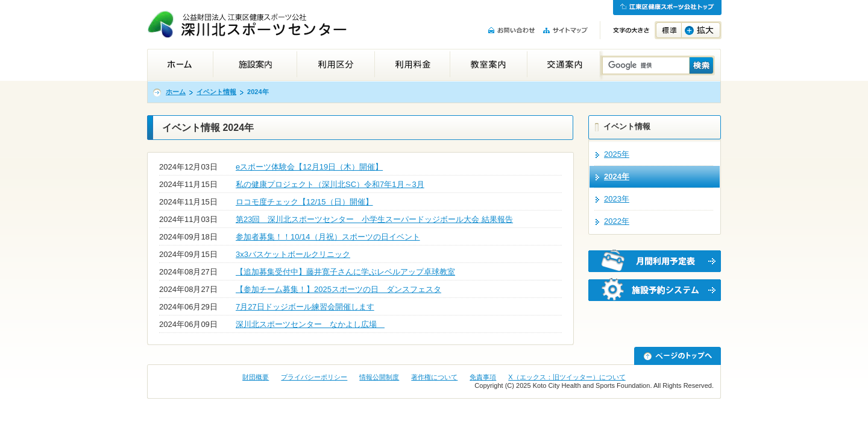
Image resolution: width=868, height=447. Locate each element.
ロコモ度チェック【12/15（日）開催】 (304, 202)
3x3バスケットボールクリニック (293, 254)
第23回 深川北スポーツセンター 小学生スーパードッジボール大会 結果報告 (374, 219)
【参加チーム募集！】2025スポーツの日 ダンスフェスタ (338, 289)
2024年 (617, 176)
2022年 (617, 221)
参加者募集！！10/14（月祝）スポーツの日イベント (328, 237)
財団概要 (256, 377)
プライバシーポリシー (314, 377)
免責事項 (483, 377)
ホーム (176, 92)
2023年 (617, 199)
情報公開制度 (379, 377)
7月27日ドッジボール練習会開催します (305, 307)
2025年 (617, 154)
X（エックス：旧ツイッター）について (567, 377)
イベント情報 (216, 92)
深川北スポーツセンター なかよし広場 (310, 324)
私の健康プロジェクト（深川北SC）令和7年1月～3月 (330, 184)
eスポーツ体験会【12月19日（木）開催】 (309, 167)
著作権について (434, 377)
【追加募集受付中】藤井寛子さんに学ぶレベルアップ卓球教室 (345, 272)
